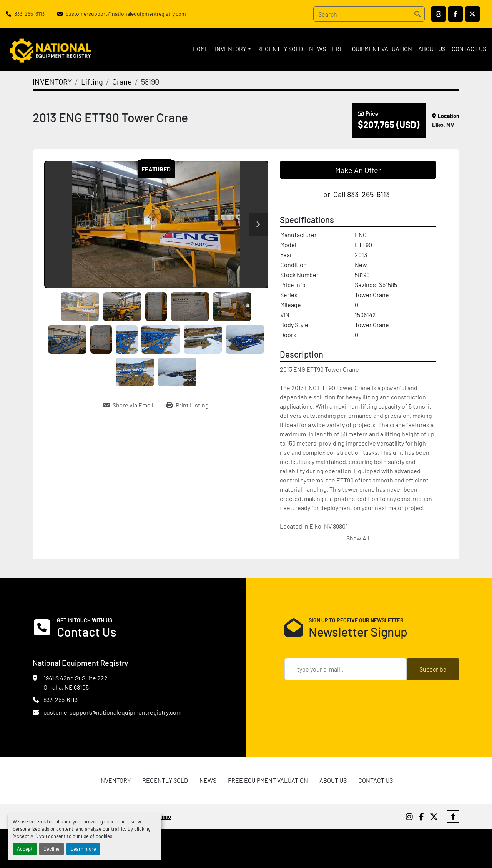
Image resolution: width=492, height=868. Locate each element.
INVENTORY (231, 49)
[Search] (369, 14)
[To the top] (453, 816)
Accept (25, 849)
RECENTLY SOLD (280, 49)
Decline (52, 849)
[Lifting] (92, 81)
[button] (233, 49)
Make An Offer (358, 170)
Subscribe (433, 669)
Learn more (83, 849)
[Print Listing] (188, 405)
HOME (201, 49)
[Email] (346, 669)
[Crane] (122, 81)
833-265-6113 (29, 14)
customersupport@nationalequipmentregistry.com (126, 14)
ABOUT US (432, 49)
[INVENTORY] (52, 81)
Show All (358, 538)
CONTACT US (469, 49)
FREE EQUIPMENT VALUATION (372, 49)
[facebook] (455, 14)
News (317, 49)
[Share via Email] (131, 405)
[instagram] (439, 14)
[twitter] (472, 14)
